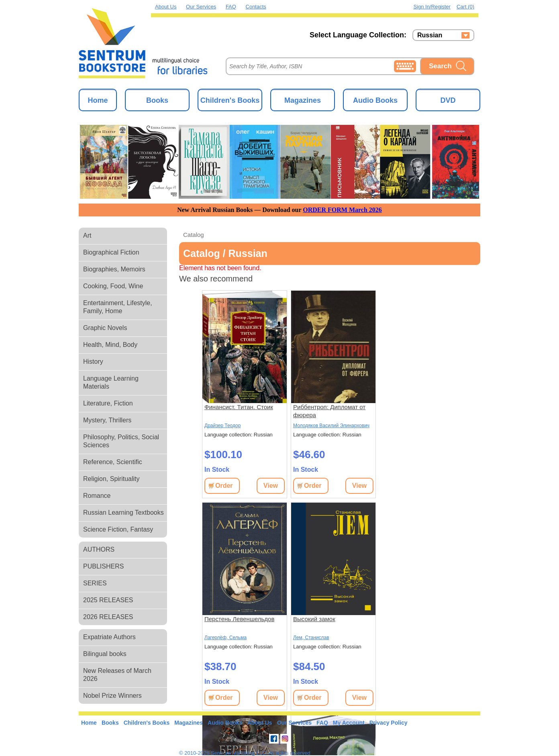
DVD (448, 100)
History (93, 362)
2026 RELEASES (108, 617)
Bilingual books (105, 654)
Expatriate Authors (109, 637)
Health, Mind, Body (110, 345)
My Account (349, 723)
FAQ (231, 7)
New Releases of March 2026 (117, 675)
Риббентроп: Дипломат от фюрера (329, 411)
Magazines (303, 100)
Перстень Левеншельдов (239, 619)
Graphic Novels (105, 328)
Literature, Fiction (108, 403)
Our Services (201, 7)
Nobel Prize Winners (112, 696)
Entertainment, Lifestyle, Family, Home (118, 307)
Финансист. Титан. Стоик (239, 407)
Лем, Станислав (311, 638)
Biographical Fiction (111, 252)
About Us (166, 7)
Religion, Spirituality (111, 479)
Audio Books (375, 100)
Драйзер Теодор (222, 426)
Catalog (194, 235)
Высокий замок (314, 619)
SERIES (95, 583)
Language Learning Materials (111, 382)
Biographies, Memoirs (114, 269)
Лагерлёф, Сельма (225, 638)
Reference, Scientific (113, 462)
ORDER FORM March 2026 (342, 210)
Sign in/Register (432, 7)
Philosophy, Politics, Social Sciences (121, 441)
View (271, 486)
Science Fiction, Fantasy (118, 529)
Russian (430, 35)
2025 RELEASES (108, 600)
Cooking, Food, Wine (113, 286)
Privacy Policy (389, 723)
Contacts (256, 7)
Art (87, 235)
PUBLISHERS (103, 566)
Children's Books (230, 100)
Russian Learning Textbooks (123, 512)
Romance (97, 496)
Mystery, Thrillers (107, 420)
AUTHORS (99, 549)
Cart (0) (465, 7)
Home (98, 100)
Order (224, 486)
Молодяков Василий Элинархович (331, 426)
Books (157, 100)
